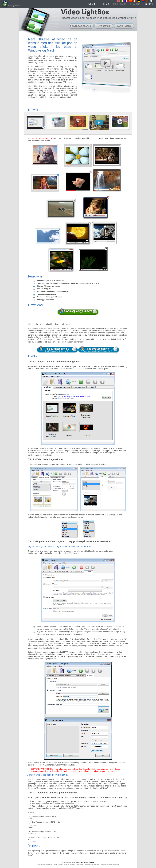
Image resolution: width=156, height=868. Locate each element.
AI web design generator (92, 865)
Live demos (104, 26)
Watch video (124, 26)
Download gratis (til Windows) (81, 26)
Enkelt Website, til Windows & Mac (57, 350)
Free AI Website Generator (61, 865)
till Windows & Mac (78, 312)
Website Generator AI (77, 865)
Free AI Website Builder (44, 865)
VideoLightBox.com (68, 862)
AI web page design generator (110, 865)
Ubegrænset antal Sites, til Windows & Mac (99, 350)
